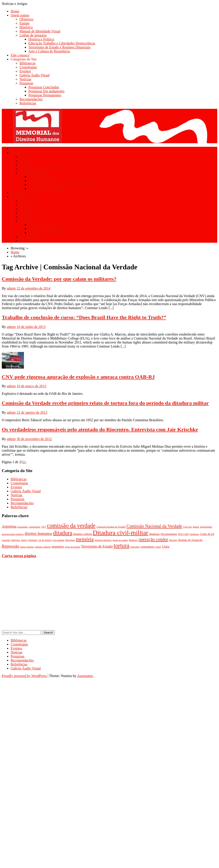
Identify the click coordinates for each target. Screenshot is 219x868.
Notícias (25, 79)
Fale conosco (20, 55)
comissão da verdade (71, 526)
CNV (44, 527)
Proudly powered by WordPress (24, 676)
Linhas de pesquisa (33, 35)
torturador (135, 547)
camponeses (35, 527)
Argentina (9, 526)
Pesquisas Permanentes (45, 95)
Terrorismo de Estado (97, 546)
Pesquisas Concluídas (44, 87)
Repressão (10, 546)
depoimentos (206, 527)
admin (11, 288)
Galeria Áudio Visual (35, 75)
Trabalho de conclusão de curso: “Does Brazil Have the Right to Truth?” (84, 317)
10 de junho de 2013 (31, 327)
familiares (195, 534)
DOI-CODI (183, 534)
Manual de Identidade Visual (40, 31)
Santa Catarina (27, 547)
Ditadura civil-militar (121, 533)
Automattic (85, 676)
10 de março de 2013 (31, 386)
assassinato (22, 527)
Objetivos (26, 19)
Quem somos (20, 15)
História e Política (41, 39)
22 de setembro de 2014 (34, 288)
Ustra (166, 546)
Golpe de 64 (207, 534)
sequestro (58, 546)
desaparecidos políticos (13, 534)
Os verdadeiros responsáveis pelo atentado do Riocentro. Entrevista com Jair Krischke (100, 429)
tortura (121, 546)
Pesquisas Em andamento (46, 91)
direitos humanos (38, 534)
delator (196, 527)
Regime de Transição (190, 540)
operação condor (153, 539)
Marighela (70, 540)
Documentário (169, 534)
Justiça (24, 540)
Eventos (25, 71)
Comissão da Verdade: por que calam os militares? (59, 279)
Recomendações (31, 99)
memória (85, 539)
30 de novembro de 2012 (34, 439)
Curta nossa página (19, 556)
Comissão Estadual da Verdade (111, 527)
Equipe (24, 23)
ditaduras (154, 534)
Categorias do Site (24, 59)
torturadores (148, 547)
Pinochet (173, 540)
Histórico (26, 27)
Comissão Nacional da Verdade (154, 526)
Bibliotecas (27, 63)
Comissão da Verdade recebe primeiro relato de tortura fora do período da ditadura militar (105, 403)
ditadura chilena (83, 534)
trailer (158, 547)
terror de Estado (72, 547)
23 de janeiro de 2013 (32, 412)
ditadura (63, 533)
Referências (28, 103)
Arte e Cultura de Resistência (49, 51)
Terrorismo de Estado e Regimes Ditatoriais (59, 47)
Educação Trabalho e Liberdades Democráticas (62, 43)
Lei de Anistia (45, 540)
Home (15, 11)
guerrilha (6, 540)
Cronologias (28, 67)
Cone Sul (187, 527)
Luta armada (58, 540)
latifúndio (33, 540)
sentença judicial (43, 547)
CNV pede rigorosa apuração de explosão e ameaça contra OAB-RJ (78, 377)
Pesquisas (26, 83)
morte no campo (120, 540)
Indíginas (16, 540)
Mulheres (133, 540)
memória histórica (103, 540)
